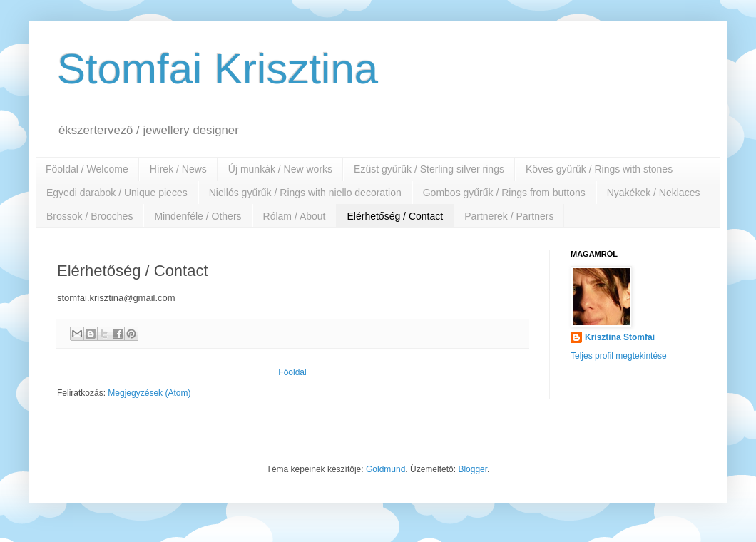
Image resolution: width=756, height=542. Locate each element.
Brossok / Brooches (90, 216)
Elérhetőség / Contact (395, 216)
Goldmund (385, 469)
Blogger (472, 469)
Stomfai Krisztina (218, 69)
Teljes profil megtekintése (619, 356)
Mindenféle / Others (198, 216)
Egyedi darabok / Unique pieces (117, 193)
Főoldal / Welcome (87, 169)
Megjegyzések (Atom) (149, 393)
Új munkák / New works (280, 169)
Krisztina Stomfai (620, 337)
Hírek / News (178, 169)
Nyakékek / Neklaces (654, 193)
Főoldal (292, 372)
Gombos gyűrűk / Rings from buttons (504, 193)
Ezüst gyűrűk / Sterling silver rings (429, 169)
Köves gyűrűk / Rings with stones (599, 169)
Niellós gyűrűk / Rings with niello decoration (305, 193)
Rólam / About (295, 216)
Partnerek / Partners (509, 216)
